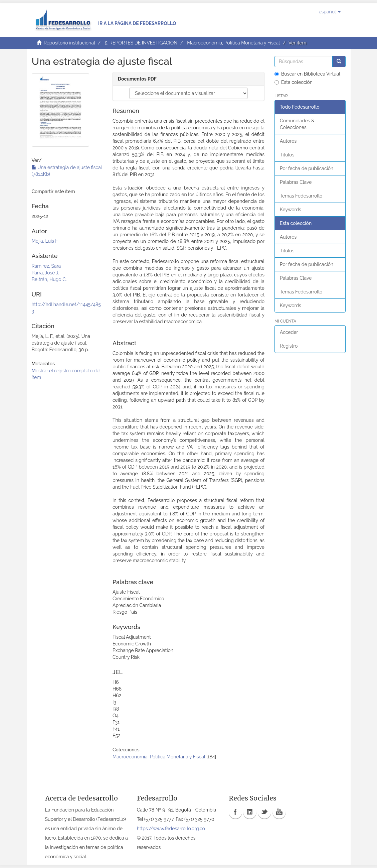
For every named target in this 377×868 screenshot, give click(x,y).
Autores (288, 141)
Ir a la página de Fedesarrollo (137, 23)
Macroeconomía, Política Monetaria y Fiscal (233, 43)
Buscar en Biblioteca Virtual (307, 74)
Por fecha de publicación (307, 168)
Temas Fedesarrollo (301, 196)
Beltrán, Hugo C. (49, 279)
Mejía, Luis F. (45, 241)
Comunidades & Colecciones (297, 124)
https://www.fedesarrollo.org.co (171, 829)
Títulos (287, 155)
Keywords (291, 210)
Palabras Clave (296, 182)
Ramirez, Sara (46, 266)
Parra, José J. (45, 273)
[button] (329, 12)
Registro (289, 346)
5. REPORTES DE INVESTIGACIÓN (141, 43)
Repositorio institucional (69, 43)
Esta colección (294, 82)
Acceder (289, 332)
